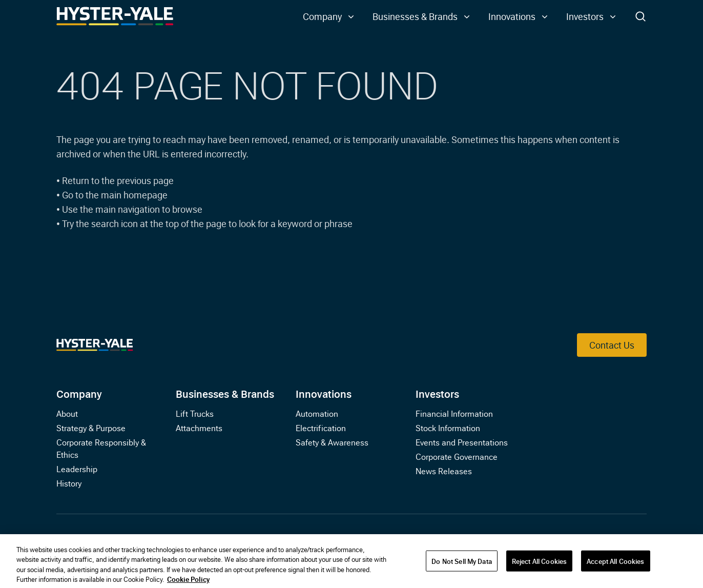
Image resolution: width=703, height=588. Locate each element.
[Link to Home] (115, 16)
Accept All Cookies (615, 563)
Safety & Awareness (332, 442)
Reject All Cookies (539, 563)
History (69, 483)
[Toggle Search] (640, 16)
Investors (437, 393)
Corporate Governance (457, 456)
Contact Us (612, 345)
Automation (317, 413)
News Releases (444, 471)
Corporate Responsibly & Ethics (101, 448)
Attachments (199, 428)
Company (79, 393)
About (67, 413)
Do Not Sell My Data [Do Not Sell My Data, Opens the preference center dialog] (461, 563)
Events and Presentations (462, 442)
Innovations (324, 393)
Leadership (77, 469)
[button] (329, 16)
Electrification (321, 428)
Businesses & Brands (225, 393)
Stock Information (448, 428)
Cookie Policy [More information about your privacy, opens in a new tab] (188, 582)
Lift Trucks (195, 413)
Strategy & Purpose (91, 428)
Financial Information (454, 413)
